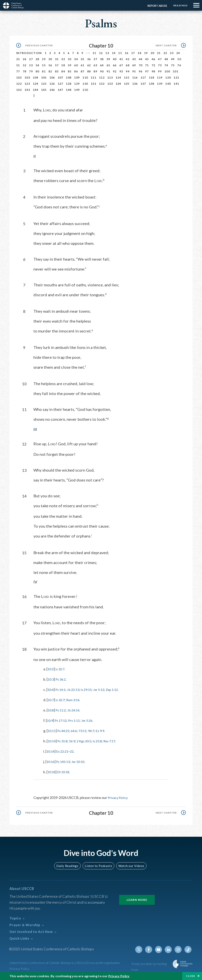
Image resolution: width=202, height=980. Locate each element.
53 (31, 65)
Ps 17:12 (62, 720)
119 (160, 77)
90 (102, 71)
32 (63, 59)
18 (139, 53)
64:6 (77, 730)
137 (143, 84)
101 (176, 71)
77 (18, 71)
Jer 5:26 (91, 720)
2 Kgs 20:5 (88, 740)
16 (127, 53)
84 (63, 71)
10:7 (51, 699)
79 (31, 71)
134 (118, 84)
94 (128, 71)
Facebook (150, 949)
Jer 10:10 (81, 761)
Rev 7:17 (116, 740)
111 (93, 77)
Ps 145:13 (65, 761)
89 (95, 71)
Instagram (179, 949)
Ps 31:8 (64, 740)
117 (143, 77)
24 (178, 53)
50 (179, 59)
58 (63, 65)
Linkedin (169, 949)
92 (115, 71)
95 (134, 71)
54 (37, 65)
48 (166, 59)
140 (168, 84)
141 (176, 84)
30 (50, 59)
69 (134, 65)
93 (121, 71)
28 (37, 59)
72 (153, 65)
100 (167, 71)
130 (85, 84)
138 (152, 84)
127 (60, 84)
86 (76, 71)
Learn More (137, 899)
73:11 (86, 730)
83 (57, 71)
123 (27, 84)
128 (69, 84)
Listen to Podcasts (98, 865)
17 (133, 53)
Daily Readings (69, 865)
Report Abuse (156, 6)
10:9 (50, 720)
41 (121, 59)
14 (114, 53)
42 (128, 59)
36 (89, 59)
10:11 (52, 730)
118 (152, 77)
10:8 (51, 709)
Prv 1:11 (77, 720)
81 (44, 71)
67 (121, 65)
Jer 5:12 (104, 689)
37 (95, 59)
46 (153, 59)
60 (76, 65)
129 (77, 84)
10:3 (51, 679)
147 (60, 90)
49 (173, 59)
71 (147, 65)
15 (120, 53)
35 (83, 59)
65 (108, 65)
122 (19, 84)
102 (19, 77)
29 (44, 59)
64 (102, 65)
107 (60, 77)
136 (135, 84)
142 (19, 90)
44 (141, 59)
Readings (180, 5)
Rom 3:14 (76, 699)
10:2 (51, 668)
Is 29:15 (90, 689)
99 (160, 71)
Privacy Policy (118, 797)
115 (127, 77)
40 (115, 59)
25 (18, 59)
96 (141, 71)
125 (44, 84)
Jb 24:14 (76, 709)
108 (69, 77)
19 (146, 53)
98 (153, 71)
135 (127, 84)
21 (159, 53)
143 (27, 90)
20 (152, 53)
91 (108, 71)
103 (27, 77)
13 (107, 53)
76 (179, 65)
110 (85, 77)
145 (44, 90)
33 (70, 59)
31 (57, 59)
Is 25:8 (102, 740)
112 (102, 77)
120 (168, 77)
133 (110, 84)
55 (44, 65)
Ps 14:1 (62, 689)
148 (69, 90)
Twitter (141, 949)
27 (31, 59)
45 (147, 59)
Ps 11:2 (62, 709)
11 (94, 53)
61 (83, 65)
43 (134, 59)
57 (57, 65)
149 (77, 90)
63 (95, 65)
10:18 (52, 771)
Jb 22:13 (76, 689)
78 (25, 71)
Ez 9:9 (105, 730)
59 (70, 65)
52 (25, 65)
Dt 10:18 (65, 771)
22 (165, 53)
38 (102, 59)
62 (89, 65)
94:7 (96, 730)
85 (70, 71)
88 (89, 71)
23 (172, 53)
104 (36, 77)
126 (52, 84)
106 (52, 77)
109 (77, 77)
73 (160, 65)
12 (101, 53)
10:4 (51, 689)
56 (50, 65)
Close (191, 976)
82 (50, 71)
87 (83, 71)
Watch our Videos (130, 865)
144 (36, 90)
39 (108, 59)
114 (118, 77)
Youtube (160, 949)
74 (166, 65)
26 (25, 59)
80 (37, 71)
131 (93, 84)
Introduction (29, 53)
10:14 (52, 740)
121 (176, 77)
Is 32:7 (61, 668)
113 (110, 77)
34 (76, 59)
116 (135, 77)
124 (36, 84)
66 (115, 65)
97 (147, 71)
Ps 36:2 (62, 679)
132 (102, 84)
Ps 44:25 (65, 730)
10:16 (51, 761)
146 (52, 90)
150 (85, 90)
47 (160, 59)
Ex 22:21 (64, 751)
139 (160, 84)
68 (128, 65)
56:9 (75, 740)
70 (141, 65)
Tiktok (188, 949)
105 (44, 77)
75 (173, 65)
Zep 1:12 (118, 689)
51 (18, 65)
